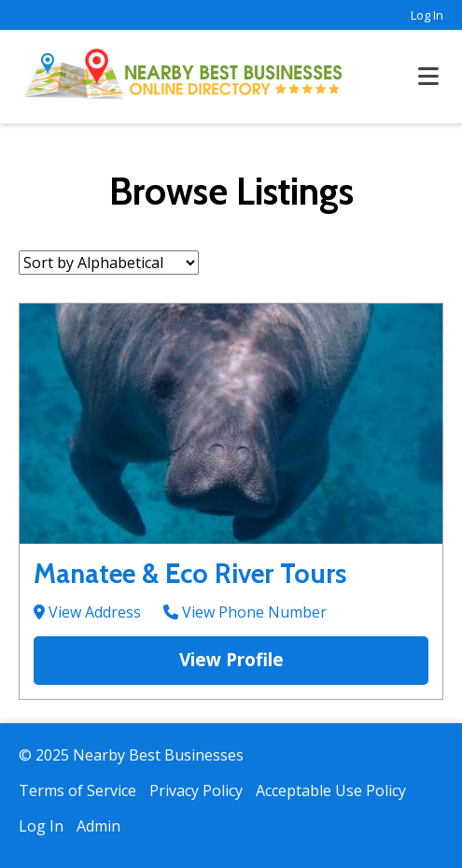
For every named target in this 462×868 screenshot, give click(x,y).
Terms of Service (77, 790)
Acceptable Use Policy (331, 790)
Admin (98, 826)
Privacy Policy (196, 790)
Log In (427, 15)
